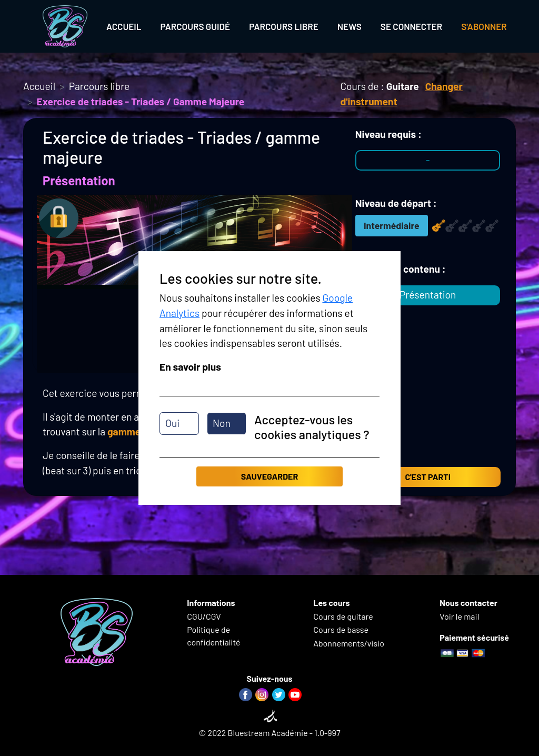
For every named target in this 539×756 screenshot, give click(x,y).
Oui (172, 423)
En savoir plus (190, 367)
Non (222, 423)
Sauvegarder (269, 476)
